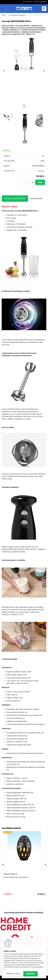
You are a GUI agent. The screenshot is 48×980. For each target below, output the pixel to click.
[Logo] (24, 9)
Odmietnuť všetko (13, 974)
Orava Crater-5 (10, 874)
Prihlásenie (29, 2)
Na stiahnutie (36, 198)
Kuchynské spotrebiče (18, 15)
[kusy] (25, 182)
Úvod (4, 15)
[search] (44, 8)
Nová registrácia (41, 2)
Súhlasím (30, 974)
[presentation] (4, 71)
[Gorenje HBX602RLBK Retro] (24, 54)
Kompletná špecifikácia (15, 198)
